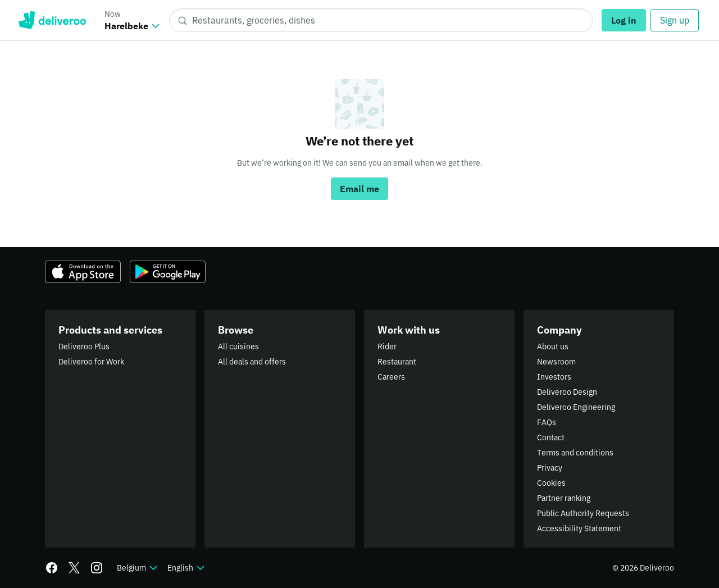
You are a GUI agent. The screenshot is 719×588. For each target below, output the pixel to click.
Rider (387, 347)
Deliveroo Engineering (576, 407)
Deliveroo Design (567, 392)
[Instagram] (97, 568)
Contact (551, 437)
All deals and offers (252, 362)
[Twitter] (74, 568)
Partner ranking (564, 498)
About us (553, 347)
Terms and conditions (575, 453)
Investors (554, 377)
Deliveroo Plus (84, 347)
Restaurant (397, 362)
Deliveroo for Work (91, 362)
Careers (391, 377)
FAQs (547, 422)
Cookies (551, 483)
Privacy (550, 468)
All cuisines (238, 347)
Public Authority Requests (583, 513)
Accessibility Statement (579, 528)
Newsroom (556, 362)
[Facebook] (52, 568)
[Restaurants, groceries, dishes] (381, 20)
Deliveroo (52, 20)
